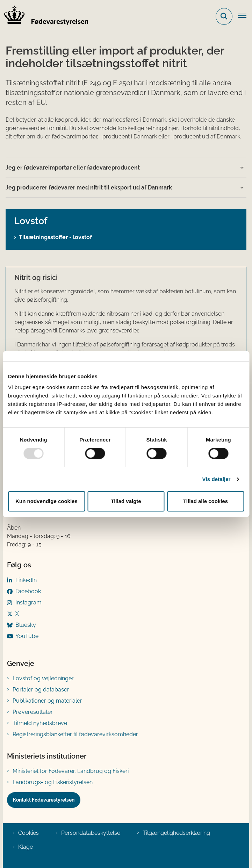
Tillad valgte (126, 501)
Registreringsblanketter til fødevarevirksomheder (75, 734)
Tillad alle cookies (206, 501)
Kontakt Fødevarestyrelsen (44, 800)
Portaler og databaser (41, 690)
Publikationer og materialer (47, 701)
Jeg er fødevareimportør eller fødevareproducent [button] (73, 168)
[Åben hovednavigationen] (245, 16)
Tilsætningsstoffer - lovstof (55, 237)
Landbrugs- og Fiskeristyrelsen (53, 782)
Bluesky (26, 625)
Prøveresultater (33, 712)
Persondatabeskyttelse (91, 833)
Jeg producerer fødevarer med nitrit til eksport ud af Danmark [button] (89, 188)
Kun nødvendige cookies (46, 501)
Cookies (28, 833)
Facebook (28, 591)
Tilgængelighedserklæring (176, 833)
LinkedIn (26, 580)
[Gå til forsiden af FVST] (44, 16)
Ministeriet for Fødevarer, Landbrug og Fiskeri (71, 771)
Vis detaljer (217, 479)
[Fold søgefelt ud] (224, 16)
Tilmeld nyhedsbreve (40, 723)
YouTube (27, 636)
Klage (26, 847)
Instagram (28, 602)
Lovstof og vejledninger (43, 678)
